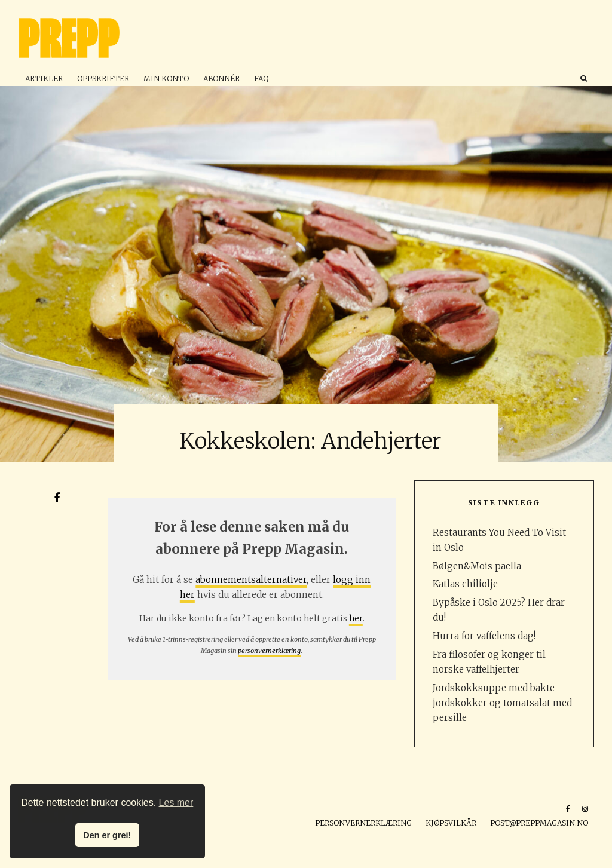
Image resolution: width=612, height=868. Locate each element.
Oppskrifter (103, 79)
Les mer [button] (176, 803)
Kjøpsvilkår (451, 823)
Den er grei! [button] (107, 835)
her (356, 618)
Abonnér (221, 79)
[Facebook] (568, 809)
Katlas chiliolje (465, 584)
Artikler (44, 79)
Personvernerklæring (363, 823)
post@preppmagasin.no (539, 823)
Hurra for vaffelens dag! (484, 636)
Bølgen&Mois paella (477, 566)
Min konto (166, 79)
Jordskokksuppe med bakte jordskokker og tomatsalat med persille (502, 703)
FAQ (261, 79)
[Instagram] (585, 809)
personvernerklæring (269, 651)
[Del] (57, 498)
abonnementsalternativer (251, 580)
